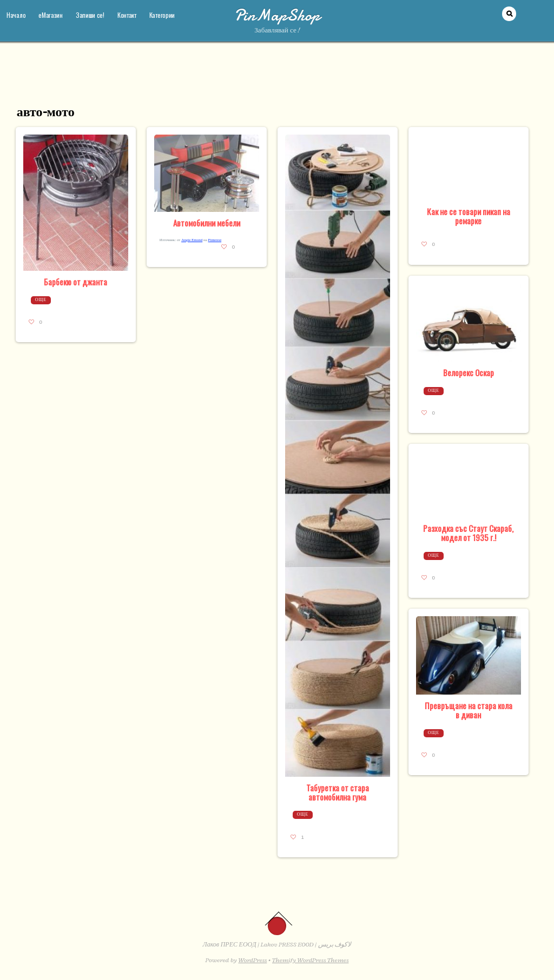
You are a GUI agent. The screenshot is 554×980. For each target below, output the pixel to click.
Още (41, 300)
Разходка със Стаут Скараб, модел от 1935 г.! (468, 533)
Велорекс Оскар (469, 372)
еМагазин (51, 15)
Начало (16, 15)
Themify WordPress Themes (310, 960)
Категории (162, 15)
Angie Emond (192, 240)
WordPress (252, 960)
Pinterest (215, 240)
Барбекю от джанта (75, 282)
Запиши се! (90, 15)
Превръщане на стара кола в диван (469, 710)
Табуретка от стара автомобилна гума (338, 792)
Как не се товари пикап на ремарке (469, 216)
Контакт (127, 15)
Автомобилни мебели (207, 223)
